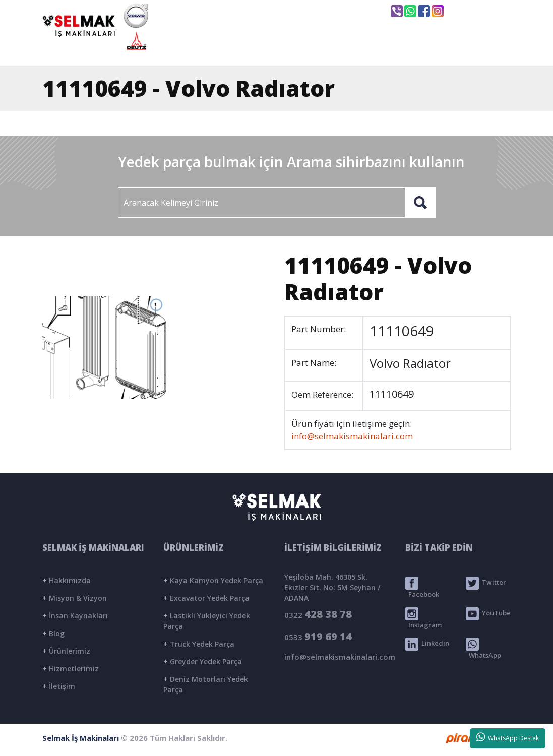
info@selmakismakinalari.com (317, 11)
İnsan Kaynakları (75, 616)
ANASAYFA (207, 49)
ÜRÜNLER (352, 49)
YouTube (488, 614)
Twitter (486, 583)
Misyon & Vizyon (75, 598)
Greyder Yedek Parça (203, 661)
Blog (53, 633)
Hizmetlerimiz (71, 669)
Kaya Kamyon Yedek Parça (213, 580)
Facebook (422, 588)
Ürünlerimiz (66, 651)
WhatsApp (483, 649)
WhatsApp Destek (508, 737)
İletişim (59, 686)
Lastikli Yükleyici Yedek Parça (207, 621)
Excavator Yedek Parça (206, 598)
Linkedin (427, 644)
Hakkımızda (67, 580)
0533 (318, 636)
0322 (318, 614)
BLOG (413, 49)
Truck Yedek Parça (199, 644)
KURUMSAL (281, 49)
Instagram (423, 618)
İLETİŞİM (472, 49)
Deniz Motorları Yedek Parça (206, 684)
